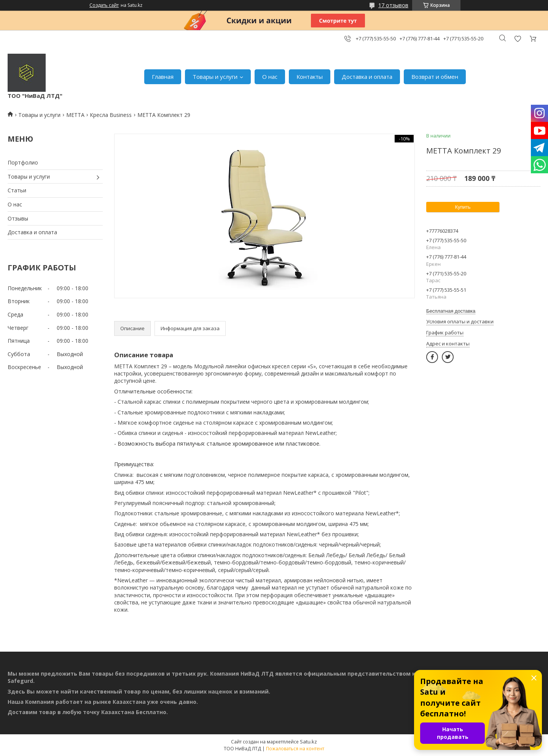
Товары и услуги (215, 77)
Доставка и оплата (367, 77)
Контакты (310, 77)
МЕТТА (75, 115)
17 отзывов (393, 5)
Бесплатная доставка (451, 311)
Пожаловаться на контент (295, 749)
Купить (463, 207)
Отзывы (18, 218)
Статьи (17, 190)
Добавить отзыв (518, 39)
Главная (163, 77)
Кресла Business (111, 115)
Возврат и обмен (435, 77)
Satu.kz (308, 742)
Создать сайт (104, 5)
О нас (270, 77)
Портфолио (23, 162)
